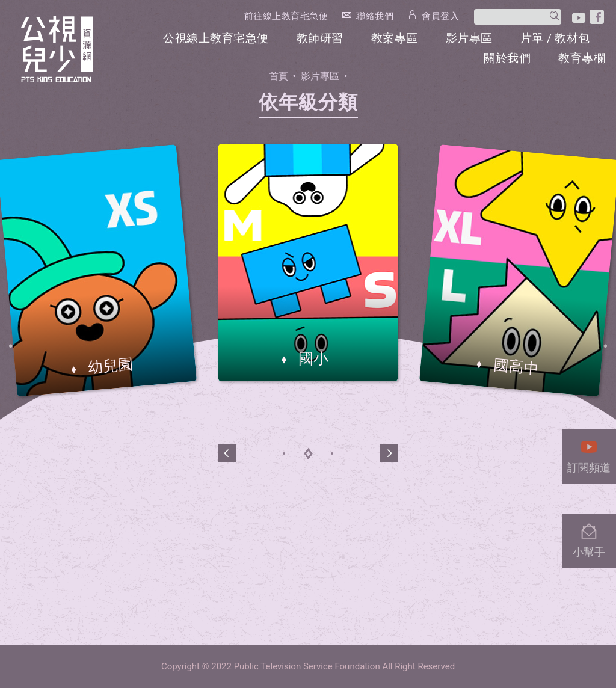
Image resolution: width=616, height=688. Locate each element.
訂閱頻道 (589, 453)
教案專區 (395, 38)
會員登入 (440, 16)
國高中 (514, 367)
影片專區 (469, 38)
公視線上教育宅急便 (216, 38)
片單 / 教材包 (555, 38)
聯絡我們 (375, 16)
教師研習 (320, 38)
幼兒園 (109, 366)
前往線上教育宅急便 (286, 17)
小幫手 (589, 537)
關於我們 (507, 58)
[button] (227, 453)
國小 (312, 359)
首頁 (279, 76)
